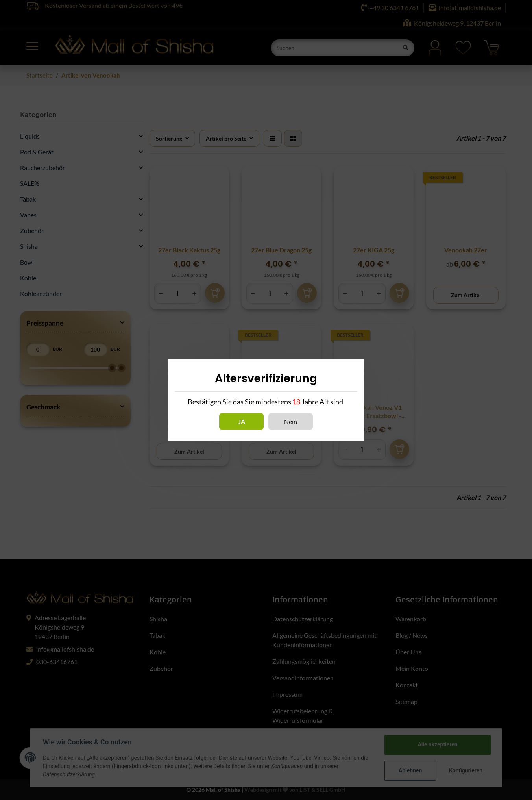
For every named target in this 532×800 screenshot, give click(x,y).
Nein (291, 421)
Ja (242, 421)
